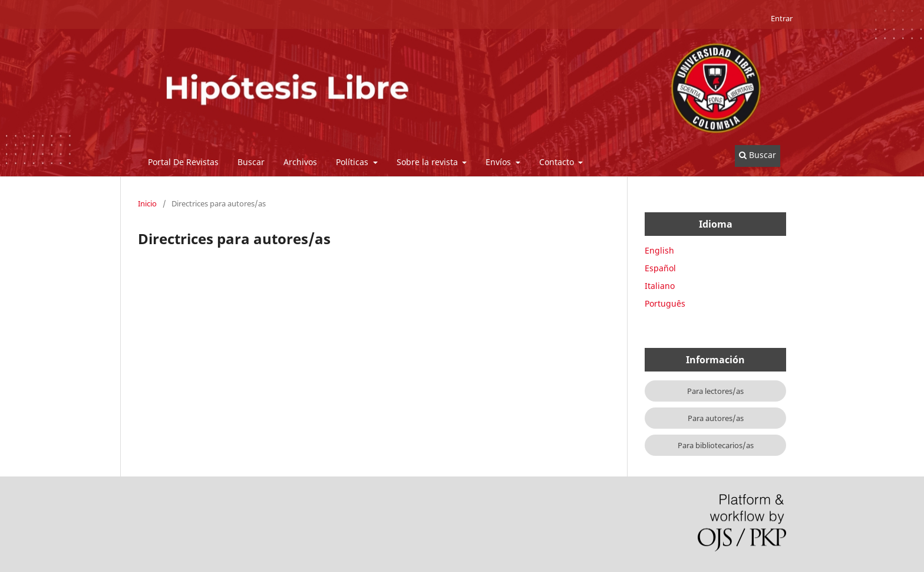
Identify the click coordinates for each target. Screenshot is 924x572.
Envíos (499, 162)
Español (660, 268)
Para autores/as (716, 418)
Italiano (660, 286)
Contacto (558, 162)
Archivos (300, 162)
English (659, 250)
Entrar (782, 18)
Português (665, 303)
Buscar (251, 162)
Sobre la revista (428, 162)
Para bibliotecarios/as (716, 445)
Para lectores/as (715, 391)
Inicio (147, 203)
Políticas (353, 162)
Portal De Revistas (183, 162)
